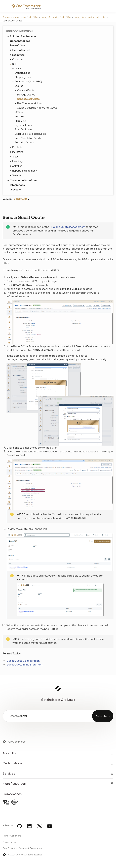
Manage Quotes (26, 94)
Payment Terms (23, 125)
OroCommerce (17, 742)
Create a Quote (25, 90)
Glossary (15, 189)
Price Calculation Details (28, 138)
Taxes (14, 156)
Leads (17, 68)
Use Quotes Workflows (29, 103)
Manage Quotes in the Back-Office (90, 17)
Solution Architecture (21, 36)
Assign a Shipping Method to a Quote (37, 108)
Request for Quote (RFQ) (27, 81)
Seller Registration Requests (30, 134)
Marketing (17, 152)
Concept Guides (18, 41)
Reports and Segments (24, 171)
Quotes (18, 86)
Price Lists (19, 121)
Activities (16, 166)
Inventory (17, 161)
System (16, 175)
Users (22, 17)
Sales (14, 64)
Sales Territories (23, 129)
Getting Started (20, 50)
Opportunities (22, 73)
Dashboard (17, 55)
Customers (18, 59)
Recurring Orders (24, 142)
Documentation (10, 17)
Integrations (16, 185)
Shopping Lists (23, 77)
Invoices (19, 116)
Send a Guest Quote (28, 99)
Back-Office (33, 17)
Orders (18, 112)
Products (16, 147)
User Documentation (19, 31)
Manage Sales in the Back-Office (56, 17)
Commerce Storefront (22, 180)
